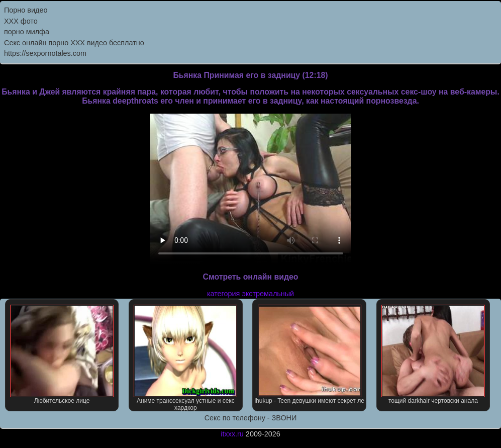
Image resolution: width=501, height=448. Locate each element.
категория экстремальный (251, 294)
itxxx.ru (232, 434)
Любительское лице (62, 354)
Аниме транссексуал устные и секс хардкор (185, 358)
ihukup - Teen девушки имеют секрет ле (309, 354)
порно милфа (27, 32)
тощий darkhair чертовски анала (433, 354)
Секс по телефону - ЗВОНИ (251, 418)
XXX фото (21, 21)
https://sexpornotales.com (45, 53)
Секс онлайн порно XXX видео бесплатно (74, 43)
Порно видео (26, 10)
